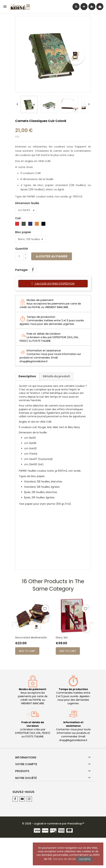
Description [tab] (27, 376)
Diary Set (62, 638)
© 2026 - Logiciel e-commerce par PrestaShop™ (53, 824)
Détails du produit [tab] (56, 376)
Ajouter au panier (52, 256)
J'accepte (84, 859)
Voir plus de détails (64, 859)
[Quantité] (19, 256)
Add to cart (27, 651)
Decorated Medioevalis (31, 638)
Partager (33, 269)
